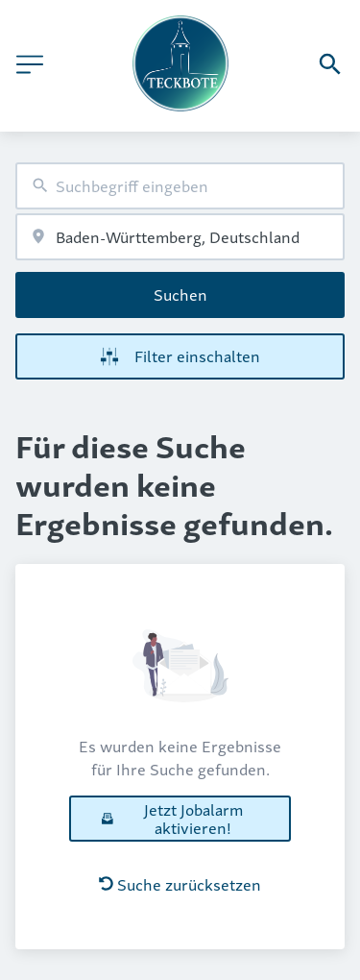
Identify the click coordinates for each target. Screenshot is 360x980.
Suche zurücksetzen (180, 884)
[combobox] (180, 186)
